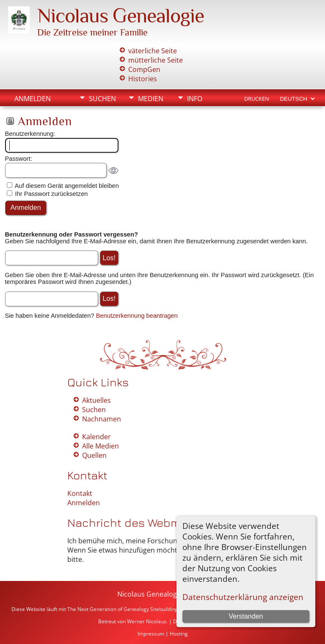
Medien (151, 99)
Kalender (96, 437)
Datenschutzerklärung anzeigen (243, 597)
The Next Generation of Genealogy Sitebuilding (123, 609)
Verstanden (246, 616)
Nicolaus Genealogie (121, 16)
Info (195, 99)
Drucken (257, 99)
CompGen (144, 69)
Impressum (151, 634)
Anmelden (33, 99)
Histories (143, 79)
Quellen (94, 455)
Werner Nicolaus (147, 621)
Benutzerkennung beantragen (137, 316)
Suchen (102, 99)
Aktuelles (96, 400)
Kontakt (80, 493)
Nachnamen (102, 419)
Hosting (179, 634)
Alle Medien (101, 446)
